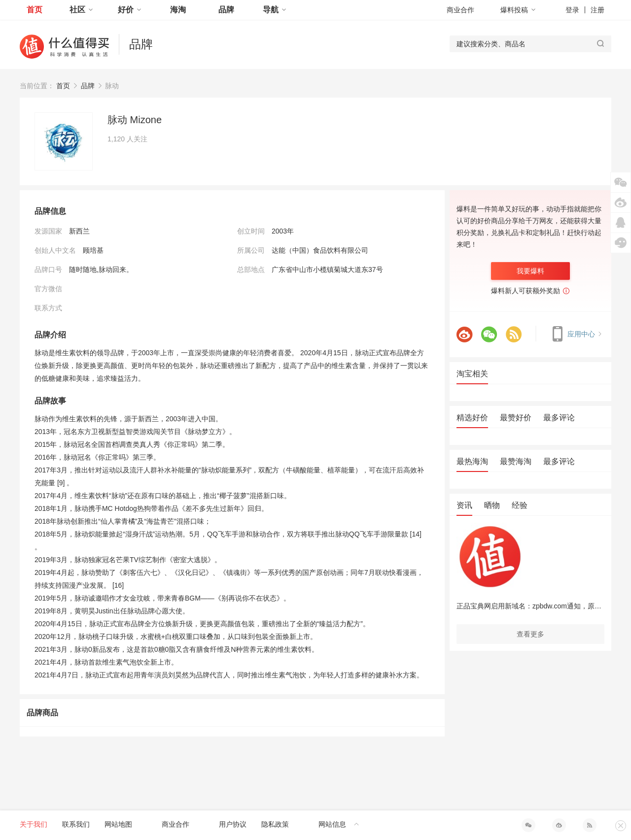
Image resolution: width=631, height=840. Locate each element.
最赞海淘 (516, 461)
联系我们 (76, 824)
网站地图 (118, 824)
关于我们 (34, 824)
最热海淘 (472, 461)
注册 (597, 10)
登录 (572, 10)
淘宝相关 (472, 374)
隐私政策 (275, 824)
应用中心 (575, 334)
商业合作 (460, 10)
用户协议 (233, 824)
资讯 (464, 505)
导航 (275, 10)
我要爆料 (530, 271)
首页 (35, 10)
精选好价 (472, 418)
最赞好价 (516, 418)
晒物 (492, 505)
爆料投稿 (518, 10)
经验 (520, 505)
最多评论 (559, 418)
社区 (81, 10)
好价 (130, 10)
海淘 (178, 10)
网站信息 (339, 824)
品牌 (226, 10)
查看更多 (530, 634)
